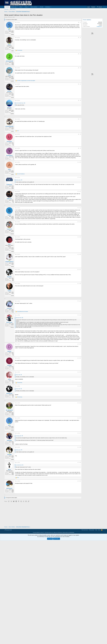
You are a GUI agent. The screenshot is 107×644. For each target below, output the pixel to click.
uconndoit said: (19, 522)
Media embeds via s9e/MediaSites (69, 586)
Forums (7, 7)
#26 (80, 475)
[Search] (99, 7)
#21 (80, 382)
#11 (80, 177)
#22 (80, 396)
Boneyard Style (8, 584)
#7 (80, 119)
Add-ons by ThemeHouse (58, 586)
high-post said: (19, 356)
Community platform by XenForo (43, 586)
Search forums (13, 9)
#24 (80, 424)
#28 (80, 504)
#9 (80, 148)
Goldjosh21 (99, 26)
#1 (80, 22)
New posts (6, 9)
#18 (80, 303)
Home (99, 584)
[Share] (78, 22)
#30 (80, 538)
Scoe (7, 17)
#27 (80, 490)
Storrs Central (34, 7)
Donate (42, 7)
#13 (80, 227)
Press (26, 7)
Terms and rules (85, 584)
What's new (14, 7)
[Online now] (9, 28)
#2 (80, 38)
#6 (80, 100)
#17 (80, 289)
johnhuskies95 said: (20, 103)
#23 (80, 410)
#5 (80, 84)
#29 (80, 520)
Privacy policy (91, 584)
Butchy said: (18, 180)
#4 (80, 68)
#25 (80, 460)
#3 (80, 54)
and (21, 174)
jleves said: (18, 413)
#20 (80, 353)
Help (96, 584)
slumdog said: (19, 493)
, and (26, 81)
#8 (80, 134)
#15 (80, 256)
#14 (80, 241)
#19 (80, 339)
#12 (80, 191)
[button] (18, 7)
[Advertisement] (43, 215)
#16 (80, 273)
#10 (80, 162)
